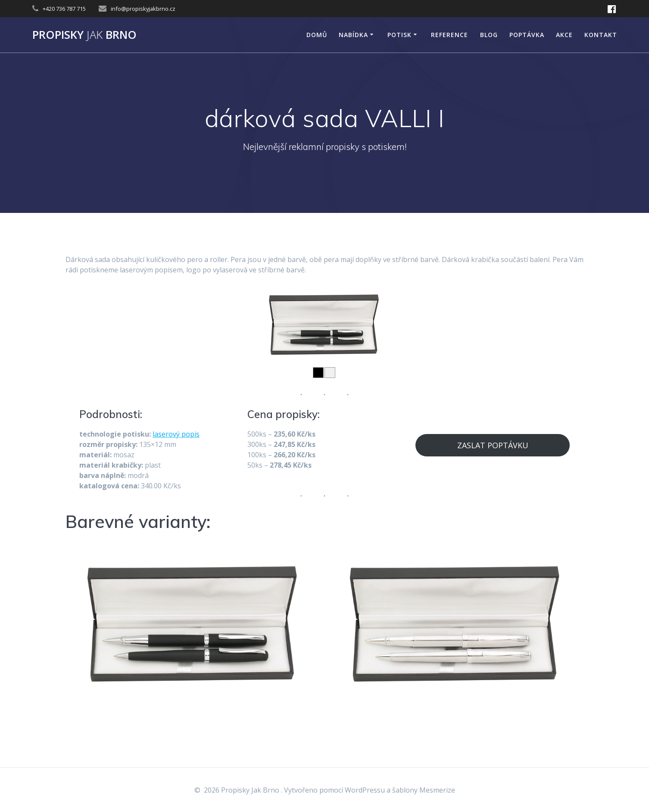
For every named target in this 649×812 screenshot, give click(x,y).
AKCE (564, 35)
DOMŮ (317, 35)
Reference (449, 35)
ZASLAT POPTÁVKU (493, 445)
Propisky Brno (84, 35)
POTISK (399, 35)
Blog (489, 35)
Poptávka (527, 35)
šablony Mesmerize (424, 790)
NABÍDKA (353, 35)
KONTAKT (601, 35)
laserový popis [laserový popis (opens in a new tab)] (176, 434)
